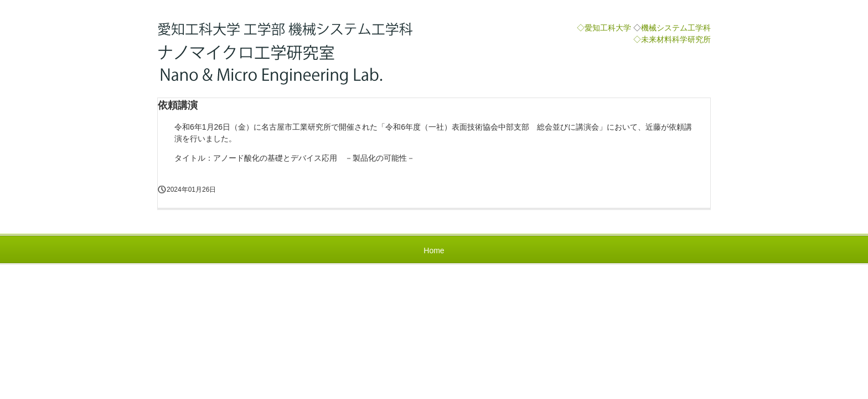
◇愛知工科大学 (604, 28)
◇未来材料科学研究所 (672, 39)
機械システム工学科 (676, 28)
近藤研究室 (288, 54)
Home (434, 250)
